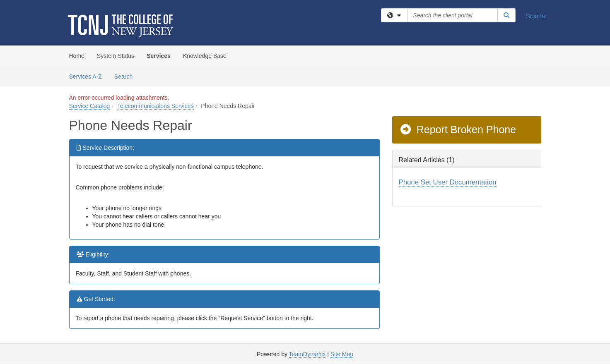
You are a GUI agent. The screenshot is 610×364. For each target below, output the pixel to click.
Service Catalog (90, 106)
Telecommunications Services (155, 106)
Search (127, 76)
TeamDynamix (307, 354)
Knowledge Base (205, 56)
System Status (116, 56)
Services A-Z (86, 77)
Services (159, 56)
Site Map (342, 354)
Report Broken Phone (458, 129)
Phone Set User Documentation (448, 182)
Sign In (536, 16)
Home (77, 56)
